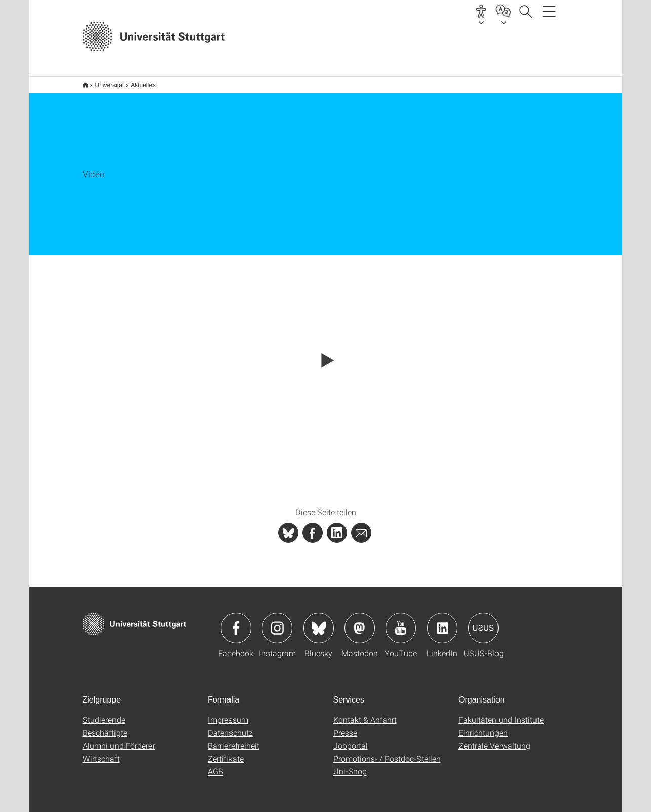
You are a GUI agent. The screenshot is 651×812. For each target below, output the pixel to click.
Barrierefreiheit (234, 739)
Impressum (228, 713)
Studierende (104, 713)
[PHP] (313, 526)
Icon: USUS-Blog (483, 621)
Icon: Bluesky (319, 621)
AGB (216, 765)
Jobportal (351, 739)
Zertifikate (226, 752)
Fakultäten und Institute (501, 713)
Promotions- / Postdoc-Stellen (387, 752)
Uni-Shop (350, 765)
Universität (104, 82)
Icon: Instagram (277, 621)
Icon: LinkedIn (442, 621)
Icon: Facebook (236, 621)
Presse (345, 726)
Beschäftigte (105, 726)
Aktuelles (138, 82)
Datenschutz (230, 726)
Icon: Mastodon (360, 621)
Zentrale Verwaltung (494, 739)
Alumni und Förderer (119, 739)
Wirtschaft (101, 752)
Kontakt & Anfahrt (365, 713)
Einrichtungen (483, 726)
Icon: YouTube (401, 621)
